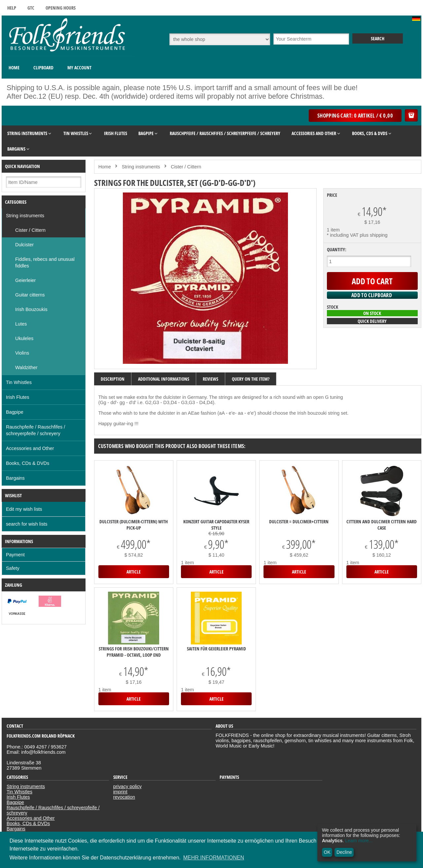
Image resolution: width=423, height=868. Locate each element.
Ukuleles (24, 338)
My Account (79, 68)
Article (134, 572)
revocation (124, 797)
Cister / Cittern (30, 230)
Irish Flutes (18, 397)
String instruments (25, 216)
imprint (120, 792)
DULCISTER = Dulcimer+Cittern (299, 521)
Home (14, 68)
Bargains (15, 478)
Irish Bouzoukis (31, 309)
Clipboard (43, 68)
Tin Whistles (19, 382)
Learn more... (359, 841)
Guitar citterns (30, 295)
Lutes (21, 324)
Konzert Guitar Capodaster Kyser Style (216, 525)
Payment (15, 555)
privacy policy (127, 786)
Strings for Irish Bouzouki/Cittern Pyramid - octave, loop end (134, 652)
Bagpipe (15, 412)
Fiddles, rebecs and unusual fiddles (45, 262)
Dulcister (24, 245)
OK (327, 852)
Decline (344, 852)
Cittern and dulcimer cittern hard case (382, 525)
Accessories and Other (30, 448)
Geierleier (25, 280)
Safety (13, 568)
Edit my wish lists (24, 509)
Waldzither (26, 367)
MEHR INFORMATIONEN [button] (214, 858)
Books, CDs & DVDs (28, 463)
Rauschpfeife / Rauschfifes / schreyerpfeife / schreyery (35, 430)
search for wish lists (27, 524)
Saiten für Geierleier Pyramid (216, 649)
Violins (22, 353)
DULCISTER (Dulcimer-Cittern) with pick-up (134, 525)
